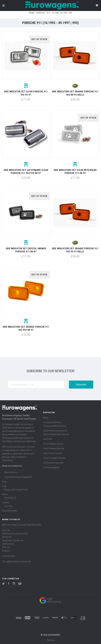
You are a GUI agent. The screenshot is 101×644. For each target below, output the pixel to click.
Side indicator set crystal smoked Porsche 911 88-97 (26, 250)
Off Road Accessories (53, 463)
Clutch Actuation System (54, 458)
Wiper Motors (10, 472)
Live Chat (8, 506)
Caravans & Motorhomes (55, 426)
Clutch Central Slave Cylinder (56, 434)
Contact (6, 503)
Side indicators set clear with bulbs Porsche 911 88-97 (75, 171)
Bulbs (46, 418)
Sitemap (51, 640)
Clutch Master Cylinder (53, 444)
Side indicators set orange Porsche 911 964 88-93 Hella (75, 93)
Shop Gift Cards (9, 511)
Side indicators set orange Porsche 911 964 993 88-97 (26, 328)
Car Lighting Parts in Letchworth (17, 562)
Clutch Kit (47, 439)
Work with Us (10, 498)
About (5, 494)
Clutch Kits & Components (55, 431)
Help (4, 486)
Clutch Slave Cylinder (53, 453)
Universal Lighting (51, 467)
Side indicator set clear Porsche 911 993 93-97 (26, 93)
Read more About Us (12, 466)
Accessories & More (52, 422)
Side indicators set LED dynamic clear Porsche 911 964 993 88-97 (26, 171)
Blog (4, 482)
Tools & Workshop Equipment (18, 477)
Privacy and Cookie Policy (16, 490)
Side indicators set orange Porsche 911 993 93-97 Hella (75, 250)
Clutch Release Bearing (54, 448)
